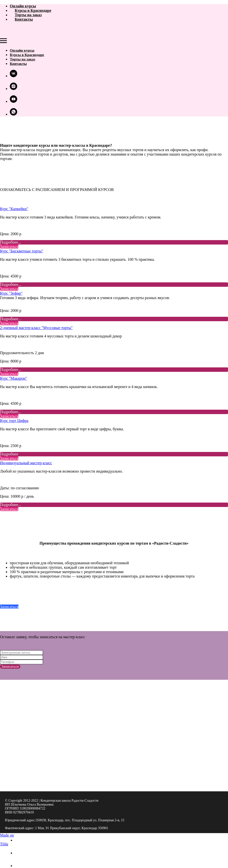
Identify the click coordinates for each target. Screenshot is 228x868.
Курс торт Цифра (14, 421)
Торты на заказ (28, 15)
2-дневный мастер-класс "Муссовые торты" (36, 328)
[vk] (13, 76)
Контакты (24, 19)
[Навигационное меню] (3, 41)
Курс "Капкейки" (14, 209)
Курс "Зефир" (11, 293)
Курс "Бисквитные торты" (22, 251)
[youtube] (13, 101)
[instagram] (13, 89)
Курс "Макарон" (13, 378)
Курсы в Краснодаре (33, 10)
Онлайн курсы (23, 6)
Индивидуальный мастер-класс (26, 463)
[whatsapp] (13, 114)
